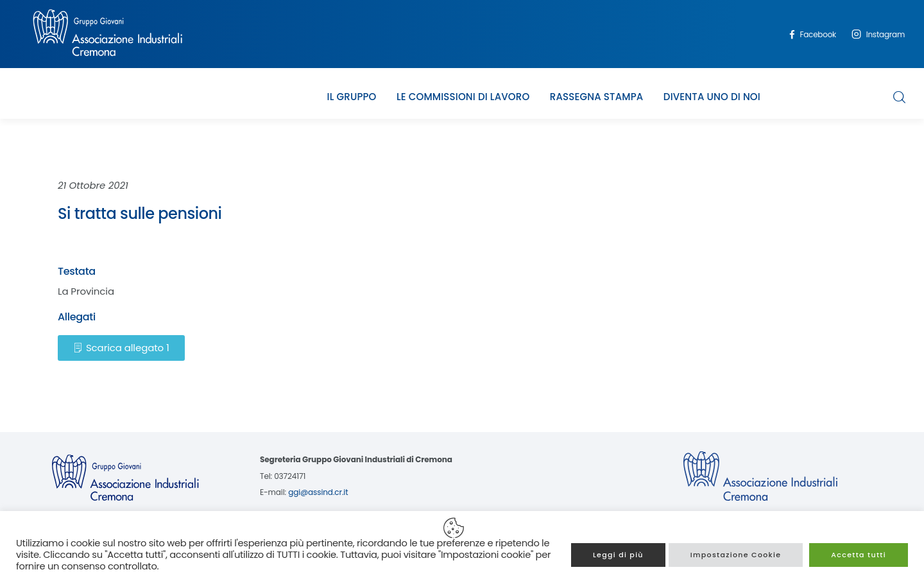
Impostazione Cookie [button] (736, 555)
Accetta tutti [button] (859, 555)
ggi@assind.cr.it (318, 492)
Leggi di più (618, 555)
